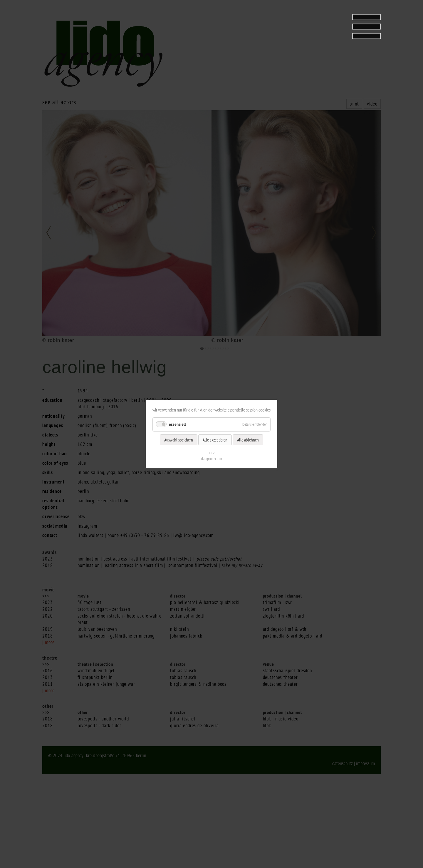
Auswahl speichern (179, 440)
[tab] (344, 21)
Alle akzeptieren (215, 440)
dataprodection (212, 459)
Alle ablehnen (248, 440)
